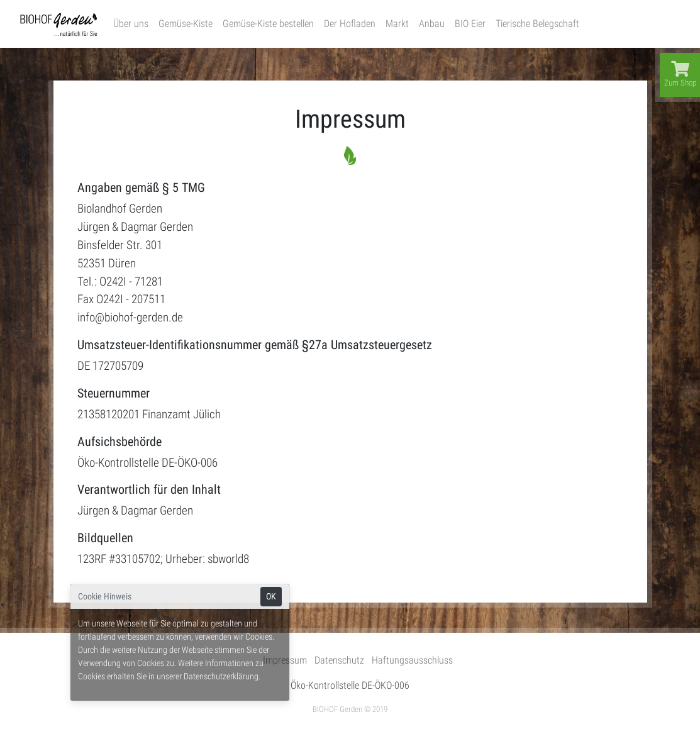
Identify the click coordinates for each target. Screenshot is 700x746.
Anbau (432, 24)
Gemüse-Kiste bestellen (268, 24)
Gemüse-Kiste (186, 24)
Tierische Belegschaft (537, 24)
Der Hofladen (350, 24)
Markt (397, 24)
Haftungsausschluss (412, 660)
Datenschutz (339, 660)
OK (271, 596)
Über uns (131, 24)
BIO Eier (470, 24)
